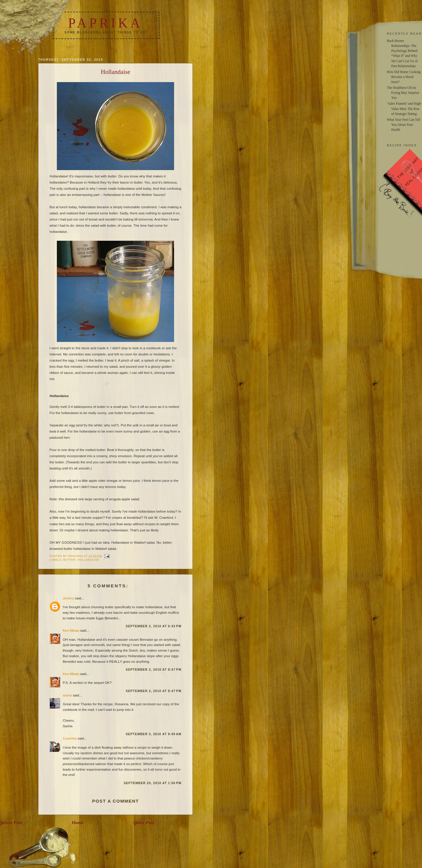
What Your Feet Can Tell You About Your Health (404, 125)
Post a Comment (115, 801)
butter (69, 560)
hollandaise (89, 560)
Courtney (70, 738)
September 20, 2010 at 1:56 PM (153, 783)
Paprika (105, 23)
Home (78, 822)
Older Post (144, 822)
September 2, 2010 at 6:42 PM (154, 626)
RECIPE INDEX (402, 145)
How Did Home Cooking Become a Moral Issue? (404, 77)
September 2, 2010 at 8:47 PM (154, 669)
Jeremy (68, 598)
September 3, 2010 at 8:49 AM (154, 734)
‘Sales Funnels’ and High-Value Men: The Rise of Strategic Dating (404, 108)
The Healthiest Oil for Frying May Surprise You (403, 93)
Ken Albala (71, 630)
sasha (67, 695)
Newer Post (11, 822)
